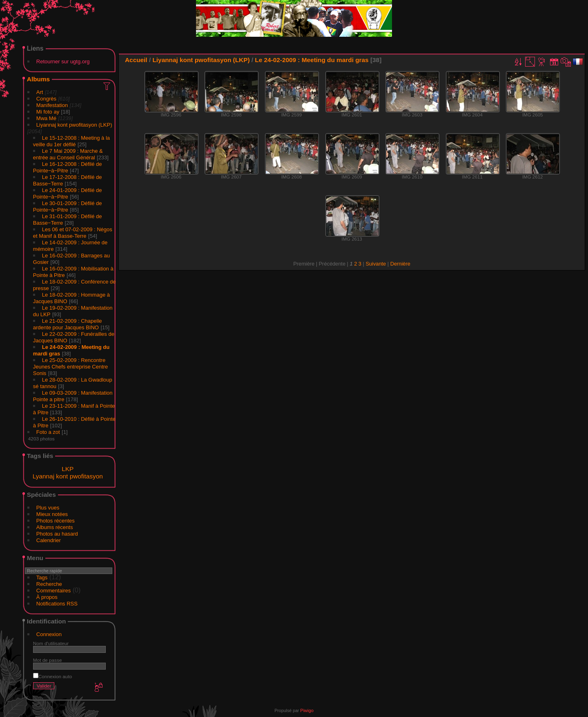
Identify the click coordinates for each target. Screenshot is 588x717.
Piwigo (307, 710)
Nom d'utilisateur (51, 643)
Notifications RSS (57, 604)
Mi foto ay (48, 112)
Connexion (49, 634)
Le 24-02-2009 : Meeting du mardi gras (312, 60)
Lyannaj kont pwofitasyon (68, 476)
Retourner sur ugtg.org (63, 61)
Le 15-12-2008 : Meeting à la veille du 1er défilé (71, 141)
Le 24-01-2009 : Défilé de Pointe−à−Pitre (68, 193)
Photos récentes (56, 521)
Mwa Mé (46, 118)
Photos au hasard (57, 534)
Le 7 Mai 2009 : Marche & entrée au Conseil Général (68, 154)
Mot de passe (48, 660)
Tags (42, 577)
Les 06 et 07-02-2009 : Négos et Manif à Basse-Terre (73, 233)
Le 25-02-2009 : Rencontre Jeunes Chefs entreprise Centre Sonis (71, 367)
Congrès (46, 99)
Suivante (376, 264)
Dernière (400, 264)
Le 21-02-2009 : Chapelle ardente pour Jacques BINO (68, 324)
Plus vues (48, 508)
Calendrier (49, 540)
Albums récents (55, 527)
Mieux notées (52, 514)
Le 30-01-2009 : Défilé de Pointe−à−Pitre (68, 207)
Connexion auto (52, 676)
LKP (68, 469)
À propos (47, 597)
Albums (38, 79)
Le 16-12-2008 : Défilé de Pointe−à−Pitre (68, 167)
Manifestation (52, 105)
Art (40, 92)
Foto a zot (48, 432)
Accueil (136, 60)
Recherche (49, 584)
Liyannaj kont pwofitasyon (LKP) (74, 125)
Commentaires (54, 591)
